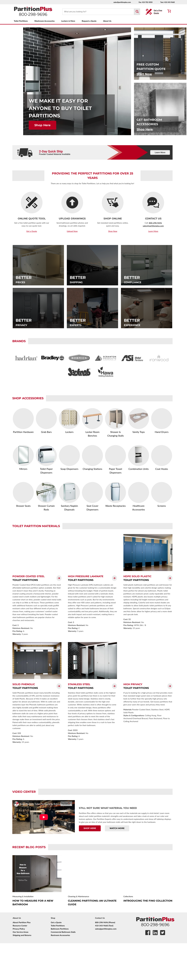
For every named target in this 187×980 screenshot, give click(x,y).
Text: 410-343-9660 (168, 2)
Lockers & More (68, 21)
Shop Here (42, 125)
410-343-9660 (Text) (104, 926)
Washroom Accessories (45, 21)
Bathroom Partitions (60, 929)
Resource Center (20, 926)
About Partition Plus (22, 922)
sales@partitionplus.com (122, 2)
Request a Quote (89, 21)
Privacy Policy (19, 929)
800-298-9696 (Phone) (105, 922)
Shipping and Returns (22, 935)
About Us (107, 21)
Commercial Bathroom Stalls (63, 932)
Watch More (117, 828)
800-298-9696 (155, 223)
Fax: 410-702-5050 (146, 2)
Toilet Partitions (21, 21)
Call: (147, 223)
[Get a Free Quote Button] (155, 12)
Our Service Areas (21, 932)
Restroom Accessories (60, 935)
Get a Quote (56, 922)
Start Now (144, 74)
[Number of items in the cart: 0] (169, 11)
